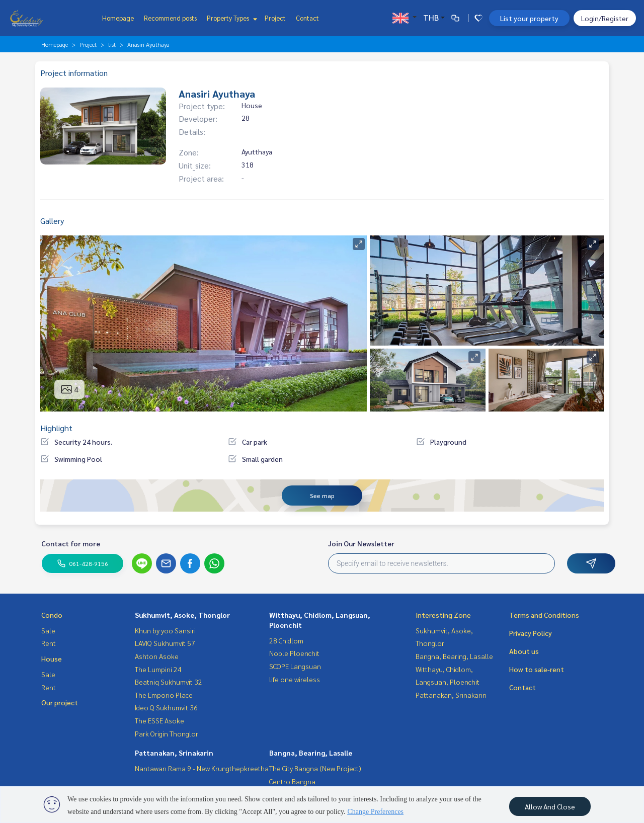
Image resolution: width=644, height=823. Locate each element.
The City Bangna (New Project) (315, 768)
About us (524, 651)
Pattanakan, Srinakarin (174, 753)
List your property (529, 18)
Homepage (118, 18)
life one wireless (295, 679)
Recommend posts (170, 18)
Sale (48, 630)
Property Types (231, 18)
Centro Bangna (292, 781)
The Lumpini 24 (158, 669)
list (112, 44)
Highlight (56, 428)
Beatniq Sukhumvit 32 (169, 682)
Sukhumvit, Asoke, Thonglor (182, 615)
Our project (60, 702)
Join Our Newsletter (361, 543)
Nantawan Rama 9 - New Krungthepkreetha (202, 768)
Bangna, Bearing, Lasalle (311, 753)
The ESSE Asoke (159, 720)
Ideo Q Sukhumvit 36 (166, 707)
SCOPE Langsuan (295, 666)
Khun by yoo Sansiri (165, 630)
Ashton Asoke (157, 656)
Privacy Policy (531, 633)
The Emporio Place (164, 695)
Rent (49, 643)
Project (275, 18)
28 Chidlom (286, 640)
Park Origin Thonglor (167, 733)
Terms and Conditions (544, 615)
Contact (307, 18)
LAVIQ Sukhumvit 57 (165, 643)
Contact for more (71, 543)
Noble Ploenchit (294, 653)
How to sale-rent (537, 669)
